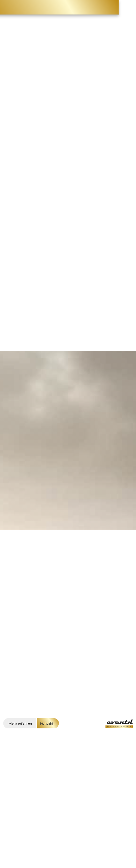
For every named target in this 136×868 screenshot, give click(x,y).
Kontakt (47, 723)
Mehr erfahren (20, 723)
